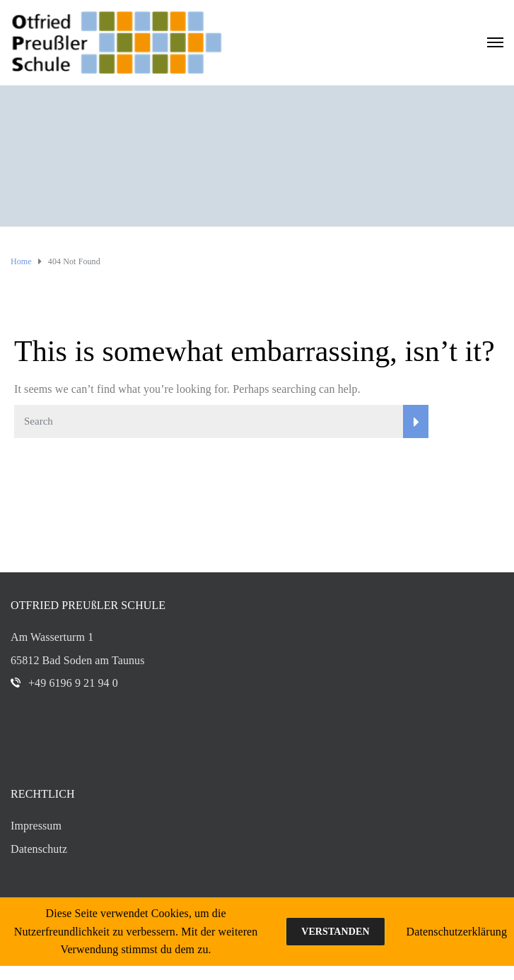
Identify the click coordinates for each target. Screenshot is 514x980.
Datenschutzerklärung (457, 932)
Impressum (36, 826)
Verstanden (335, 932)
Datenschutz (39, 849)
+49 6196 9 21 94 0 (73, 683)
